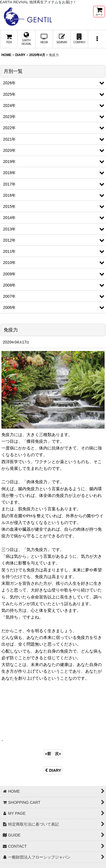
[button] (97, 39)
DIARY (53, 770)
